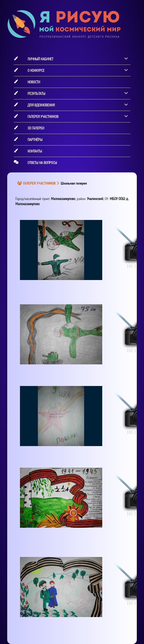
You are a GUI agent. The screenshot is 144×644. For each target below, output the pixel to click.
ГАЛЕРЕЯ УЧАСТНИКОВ (37, 183)
